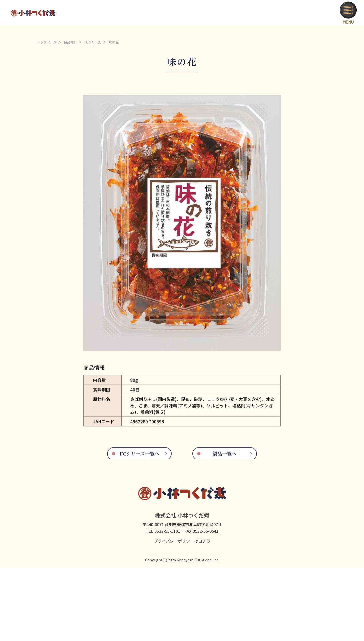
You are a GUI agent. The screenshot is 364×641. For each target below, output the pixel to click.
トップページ (47, 112)
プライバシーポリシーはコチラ (182, 614)
